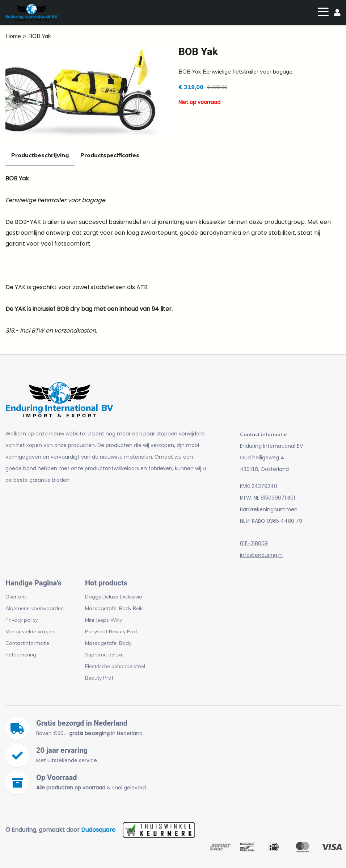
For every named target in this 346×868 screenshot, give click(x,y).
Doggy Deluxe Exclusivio (114, 597)
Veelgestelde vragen (30, 631)
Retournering (21, 655)
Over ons (16, 597)
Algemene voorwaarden (35, 608)
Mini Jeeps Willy (104, 620)
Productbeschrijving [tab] (40, 155)
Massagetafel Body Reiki (114, 608)
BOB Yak (40, 36)
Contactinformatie (27, 643)
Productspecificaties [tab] (110, 155)
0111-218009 (254, 543)
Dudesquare (98, 830)
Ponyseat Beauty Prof (111, 631)
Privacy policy (22, 620)
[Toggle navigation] (323, 11)
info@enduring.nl (261, 555)
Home (13, 36)
